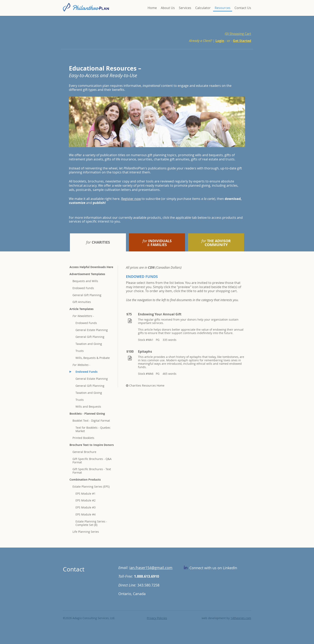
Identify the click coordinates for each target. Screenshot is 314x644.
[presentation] (98, 242)
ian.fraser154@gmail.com (151, 568)
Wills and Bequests (88, 407)
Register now (131, 199)
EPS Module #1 (86, 494)
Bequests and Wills (85, 281)
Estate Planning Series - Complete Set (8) (91, 523)
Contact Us (243, 8)
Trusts (80, 351)
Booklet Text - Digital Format (91, 421)
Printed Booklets (83, 438)
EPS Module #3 (86, 507)
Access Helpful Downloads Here (91, 267)
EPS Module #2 (86, 500)
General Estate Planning (92, 330)
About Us (168, 8)
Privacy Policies (157, 618)
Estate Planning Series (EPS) (91, 487)
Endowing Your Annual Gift (160, 314)
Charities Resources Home (145, 385)
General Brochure (84, 452)
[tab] (98, 242)
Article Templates (82, 309)
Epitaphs (145, 352)
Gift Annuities (82, 302)
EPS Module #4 (86, 514)
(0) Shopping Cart (238, 34)
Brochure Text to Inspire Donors (92, 445)
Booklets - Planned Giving (87, 414)
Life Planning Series (86, 532)
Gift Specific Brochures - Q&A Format (92, 461)
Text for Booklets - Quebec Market (93, 429)
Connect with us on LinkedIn (210, 568)
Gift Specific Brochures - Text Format (92, 471)
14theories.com (241, 618)
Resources (223, 8)
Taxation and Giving (89, 344)
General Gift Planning (87, 295)
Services (185, 8)
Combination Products (85, 479)
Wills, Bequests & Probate (93, 358)
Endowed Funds (83, 288)
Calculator (203, 8)
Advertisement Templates (87, 274)
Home (152, 8)
